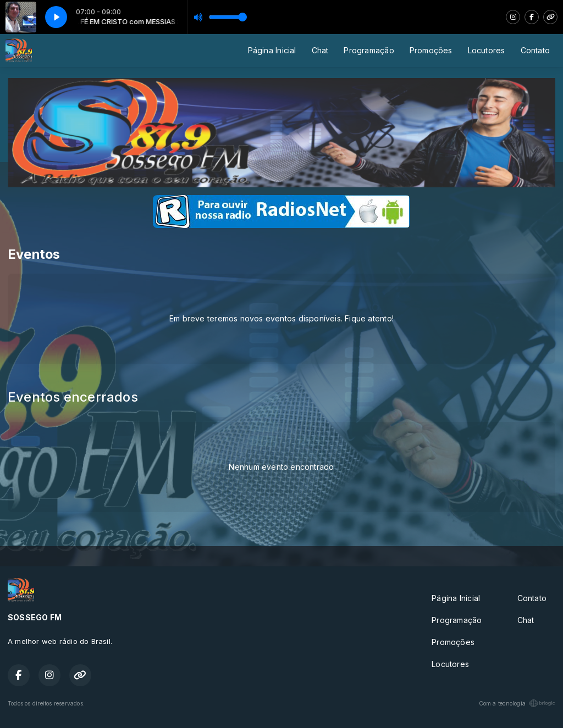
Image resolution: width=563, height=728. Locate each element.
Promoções (431, 50)
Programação (369, 50)
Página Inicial (272, 50)
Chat (320, 50)
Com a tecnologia (517, 703)
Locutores (487, 50)
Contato (535, 50)
